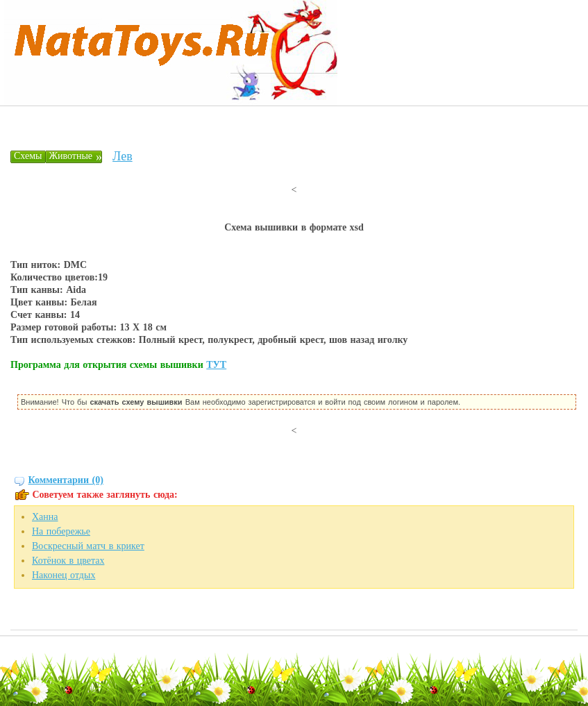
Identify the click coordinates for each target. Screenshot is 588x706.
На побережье (61, 531)
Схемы (28, 156)
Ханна (45, 517)
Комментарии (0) (66, 480)
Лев (123, 156)
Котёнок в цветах (68, 561)
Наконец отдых (64, 575)
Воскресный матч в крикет (88, 546)
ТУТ (216, 365)
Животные (70, 156)
